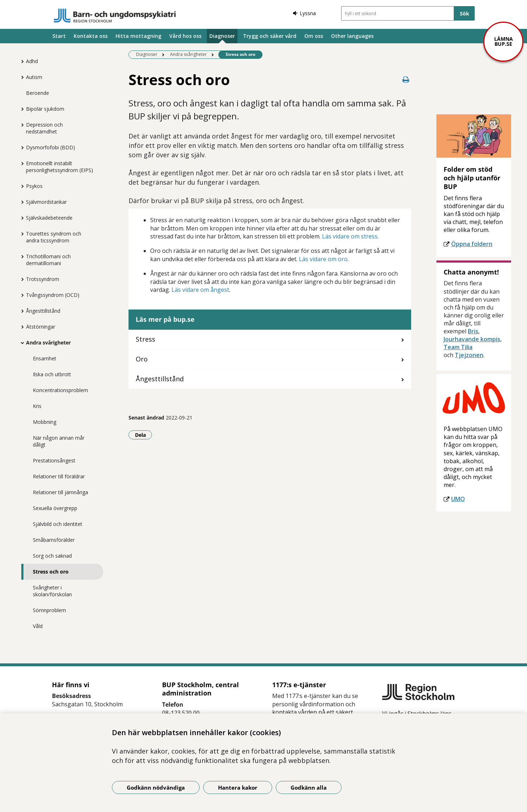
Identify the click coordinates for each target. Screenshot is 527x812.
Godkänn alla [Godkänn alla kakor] (309, 787)
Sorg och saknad (52, 556)
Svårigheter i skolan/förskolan (52, 591)
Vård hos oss (185, 36)
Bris (473, 331)
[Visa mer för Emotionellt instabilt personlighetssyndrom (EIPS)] (21, 163)
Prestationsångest (54, 460)
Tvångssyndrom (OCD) (53, 295)
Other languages (352, 36)
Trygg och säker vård (270, 36)
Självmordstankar (46, 202)
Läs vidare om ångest (200, 290)
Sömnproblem (49, 610)
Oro (142, 359)
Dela (144, 435)
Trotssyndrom (43, 279)
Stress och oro (51, 572)
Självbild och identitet (58, 524)
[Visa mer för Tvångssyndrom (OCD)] (21, 295)
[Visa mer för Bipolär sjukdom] (21, 109)
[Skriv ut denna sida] (406, 80)
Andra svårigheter (48, 343)
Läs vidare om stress (350, 236)
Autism (34, 77)
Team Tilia (458, 347)
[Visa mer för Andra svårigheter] (21, 343)
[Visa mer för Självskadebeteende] (21, 218)
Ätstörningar (41, 327)
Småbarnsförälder (54, 540)
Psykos (34, 186)
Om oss (314, 36)
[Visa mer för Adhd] (21, 61)
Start (59, 36)
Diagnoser (222, 36)
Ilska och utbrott (52, 374)
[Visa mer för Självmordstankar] (21, 202)
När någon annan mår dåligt (59, 441)
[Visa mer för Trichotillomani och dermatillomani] (21, 256)
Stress (145, 339)
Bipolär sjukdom (45, 109)
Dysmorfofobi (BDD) (51, 147)
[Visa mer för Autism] (21, 77)
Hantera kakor (238, 787)
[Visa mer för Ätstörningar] (21, 327)
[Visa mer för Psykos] (21, 186)
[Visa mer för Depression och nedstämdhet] (21, 125)
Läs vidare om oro (323, 259)
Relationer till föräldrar (59, 476)
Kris (37, 406)
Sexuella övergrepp (55, 508)
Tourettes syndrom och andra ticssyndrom (54, 237)
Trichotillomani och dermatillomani (48, 260)
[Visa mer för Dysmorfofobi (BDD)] (21, 148)
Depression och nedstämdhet (44, 128)
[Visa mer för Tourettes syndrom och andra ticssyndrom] (21, 234)
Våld (38, 626)
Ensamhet (45, 358)
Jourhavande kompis (472, 339)
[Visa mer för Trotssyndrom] (21, 279)
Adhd (32, 61)
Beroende (38, 93)
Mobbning (45, 422)
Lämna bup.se (504, 41)
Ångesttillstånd (43, 311)
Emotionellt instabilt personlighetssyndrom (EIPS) (60, 167)
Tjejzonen (469, 355)
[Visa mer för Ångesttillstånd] (21, 311)
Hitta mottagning (138, 36)
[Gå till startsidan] (115, 16)
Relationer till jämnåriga (60, 492)
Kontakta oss (91, 36)
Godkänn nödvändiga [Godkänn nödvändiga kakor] (156, 787)
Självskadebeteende (49, 218)
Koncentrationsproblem (60, 390)
